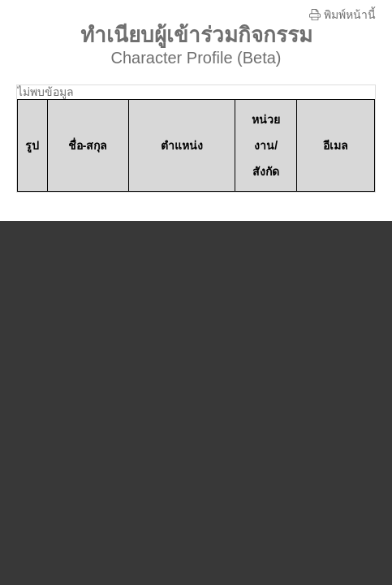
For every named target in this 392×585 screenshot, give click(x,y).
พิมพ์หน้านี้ (342, 15)
